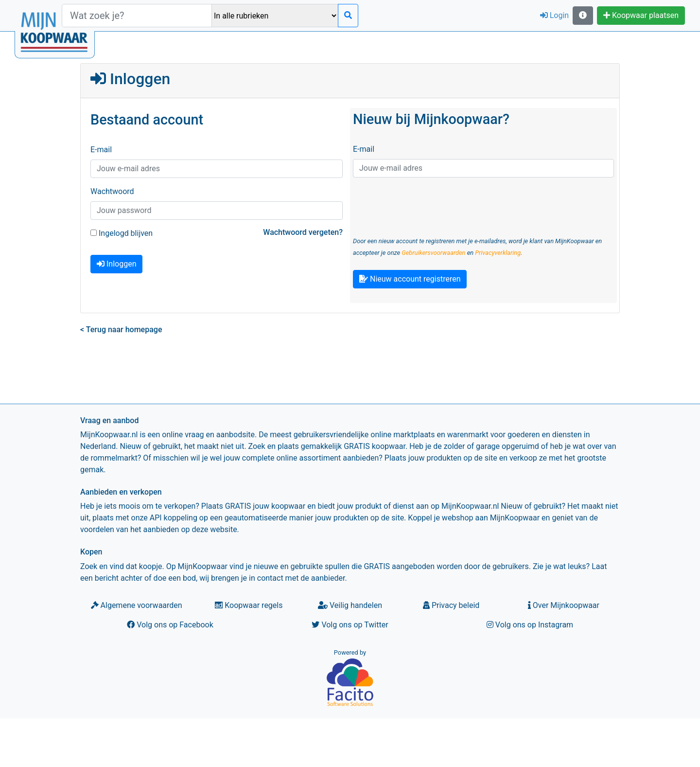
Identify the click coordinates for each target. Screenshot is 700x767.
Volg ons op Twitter (350, 625)
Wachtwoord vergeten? (303, 232)
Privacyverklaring (498, 253)
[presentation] (427, 204)
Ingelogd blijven (122, 233)
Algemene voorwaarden (137, 605)
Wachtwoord (112, 191)
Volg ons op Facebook (170, 625)
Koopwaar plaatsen (641, 15)
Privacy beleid (451, 605)
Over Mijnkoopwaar (564, 605)
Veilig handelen (350, 605)
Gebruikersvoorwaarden (433, 253)
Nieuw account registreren (410, 279)
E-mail (101, 150)
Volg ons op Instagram (530, 625)
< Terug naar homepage (121, 330)
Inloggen (116, 264)
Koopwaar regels (249, 605)
